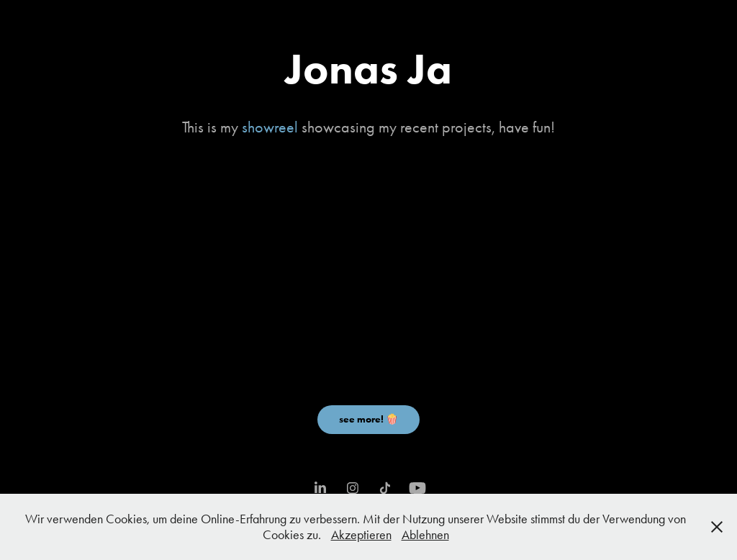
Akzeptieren (361, 535)
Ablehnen (425, 535)
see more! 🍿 (368, 419)
